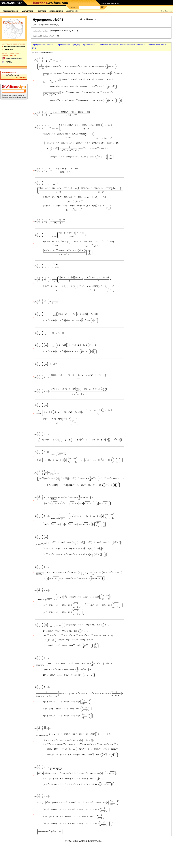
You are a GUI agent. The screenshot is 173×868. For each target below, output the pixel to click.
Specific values (89, 45)
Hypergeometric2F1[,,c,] (68, 45)
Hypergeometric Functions (43, 45)
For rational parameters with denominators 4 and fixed (122, 45)
